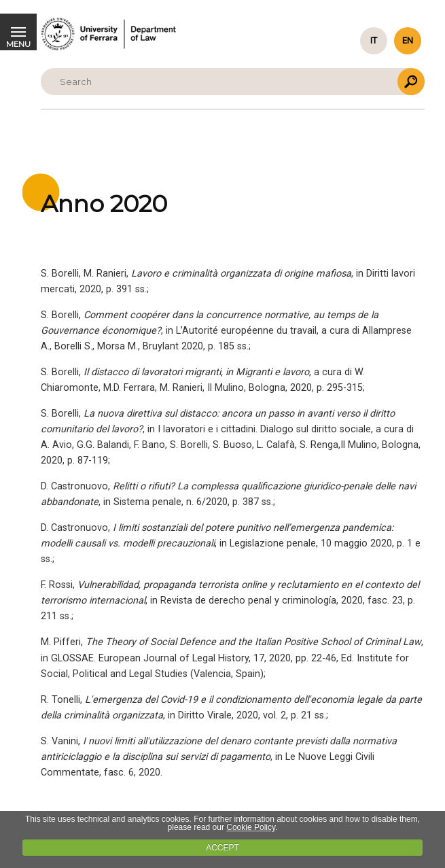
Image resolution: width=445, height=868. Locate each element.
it (374, 40)
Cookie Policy (251, 827)
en (408, 40)
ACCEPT (222, 848)
